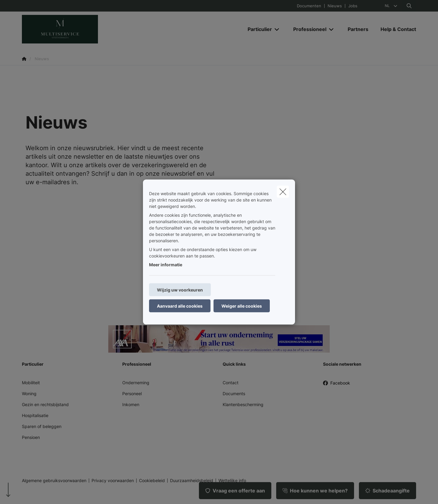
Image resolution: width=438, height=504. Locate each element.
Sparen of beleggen (42, 426)
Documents (234, 394)
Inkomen (131, 404)
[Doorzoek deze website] (409, 6)
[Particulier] (257, 29)
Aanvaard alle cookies (180, 306)
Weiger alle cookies (242, 306)
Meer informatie (166, 265)
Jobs (353, 6)
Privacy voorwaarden (113, 481)
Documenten (309, 6)
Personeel (132, 394)
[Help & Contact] (395, 29)
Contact (231, 383)
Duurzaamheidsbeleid (192, 481)
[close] (283, 192)
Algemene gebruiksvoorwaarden (54, 481)
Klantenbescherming (243, 404)
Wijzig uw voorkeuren (180, 290)
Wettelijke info (232, 481)
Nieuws (335, 6)
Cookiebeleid (152, 481)
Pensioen (31, 437)
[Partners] (358, 29)
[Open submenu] (277, 29)
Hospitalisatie (35, 415)
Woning (29, 394)
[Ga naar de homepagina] (83, 29)
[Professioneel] (308, 29)
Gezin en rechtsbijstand (45, 404)
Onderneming (136, 383)
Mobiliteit (31, 383)
